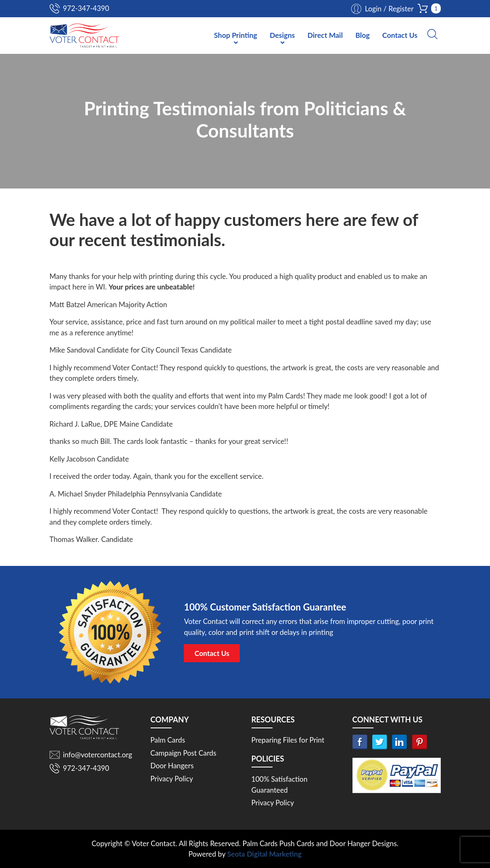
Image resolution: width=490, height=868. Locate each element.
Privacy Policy (172, 779)
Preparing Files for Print (288, 740)
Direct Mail (325, 36)
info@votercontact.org (98, 755)
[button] (432, 35)
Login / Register (389, 9)
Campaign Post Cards (184, 753)
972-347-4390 (86, 8)
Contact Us (400, 36)
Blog (363, 36)
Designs (282, 36)
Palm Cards (168, 740)
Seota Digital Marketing (264, 854)
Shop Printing (236, 36)
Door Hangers (172, 766)
